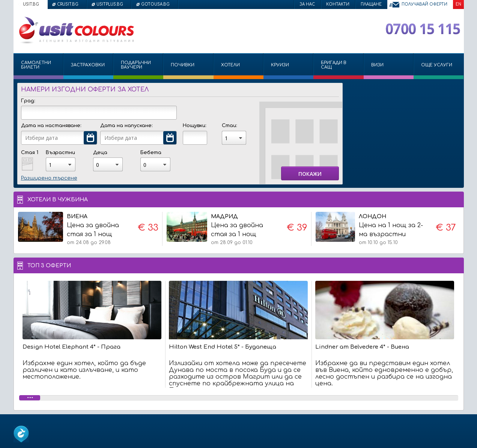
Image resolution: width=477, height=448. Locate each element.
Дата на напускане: (126, 126)
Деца (100, 153)
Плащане (371, 4)
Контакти (338, 4)
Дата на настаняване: (51, 126)
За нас (307, 4)
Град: (28, 101)
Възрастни (60, 153)
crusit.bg (68, 4)
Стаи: (229, 126)
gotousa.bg (155, 4)
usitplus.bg (110, 4)
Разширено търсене (49, 178)
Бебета (151, 153)
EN (458, 4)
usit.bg (31, 4)
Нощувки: (194, 126)
